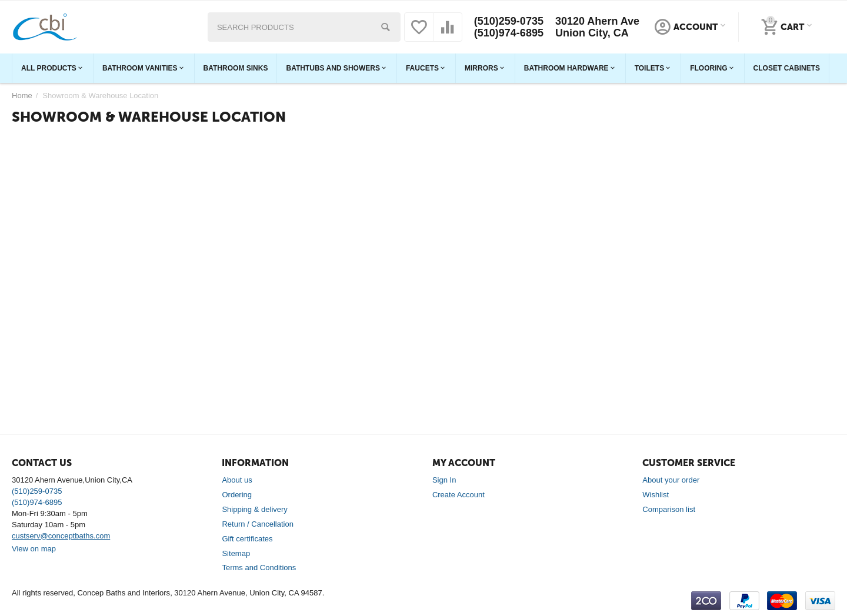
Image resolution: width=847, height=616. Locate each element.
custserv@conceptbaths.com (61, 536)
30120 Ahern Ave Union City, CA (597, 27)
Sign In (444, 480)
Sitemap (236, 553)
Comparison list (669, 509)
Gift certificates (247, 539)
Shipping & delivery (254, 509)
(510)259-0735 (509, 21)
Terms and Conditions (259, 568)
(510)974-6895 (509, 33)
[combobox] (304, 27)
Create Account (458, 495)
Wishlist (656, 495)
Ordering (237, 495)
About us (237, 480)
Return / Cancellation (258, 524)
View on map (34, 549)
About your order (671, 480)
